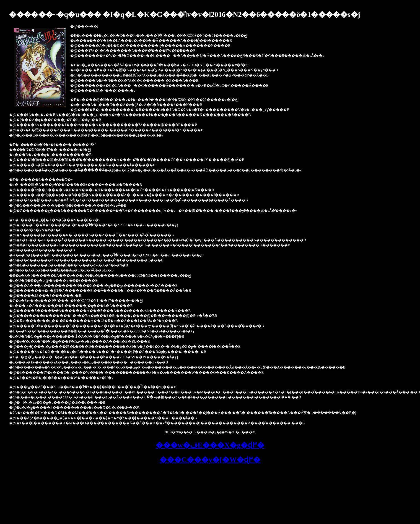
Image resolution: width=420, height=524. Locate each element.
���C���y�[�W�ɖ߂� (210, 460)
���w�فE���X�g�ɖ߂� (210, 445)
